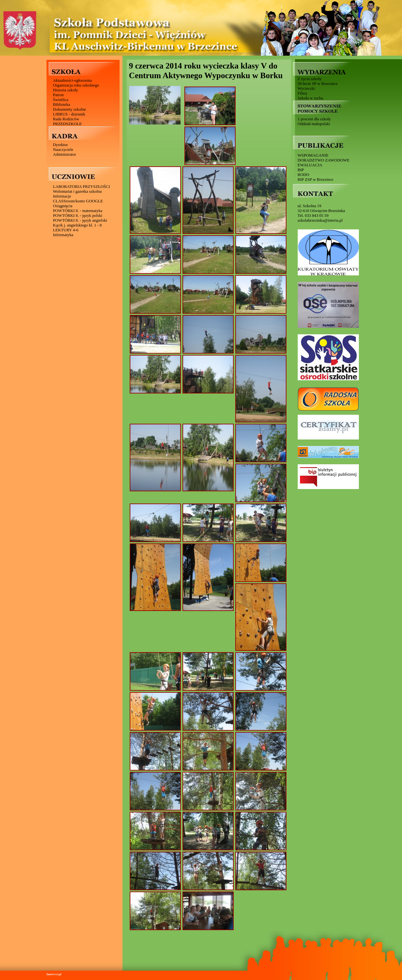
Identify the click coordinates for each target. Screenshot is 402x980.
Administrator (65, 154)
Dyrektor (61, 145)
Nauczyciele (63, 150)
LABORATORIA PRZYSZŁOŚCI (82, 187)
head (54, 974)
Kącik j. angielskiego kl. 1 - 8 (77, 225)
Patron (58, 95)
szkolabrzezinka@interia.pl (320, 220)
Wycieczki (306, 88)
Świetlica (61, 100)
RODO (304, 175)
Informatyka (63, 235)
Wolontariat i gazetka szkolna (77, 191)
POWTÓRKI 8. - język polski (78, 216)
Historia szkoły (66, 90)
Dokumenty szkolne (70, 109)
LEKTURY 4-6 (66, 230)
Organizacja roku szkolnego (76, 85)
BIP (301, 170)
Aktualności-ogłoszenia (73, 80)
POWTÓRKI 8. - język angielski (80, 220)
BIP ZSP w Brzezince (316, 180)
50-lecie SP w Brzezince (318, 84)
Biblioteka (62, 105)
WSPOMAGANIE (313, 155)
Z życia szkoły (310, 79)
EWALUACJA (310, 165)
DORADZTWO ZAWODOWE (324, 160)
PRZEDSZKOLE (68, 124)
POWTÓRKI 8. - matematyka (78, 211)
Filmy (303, 93)
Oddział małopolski (314, 124)
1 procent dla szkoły (314, 119)
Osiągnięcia (63, 206)
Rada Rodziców (66, 119)
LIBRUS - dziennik (69, 114)
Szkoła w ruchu (311, 98)
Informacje (62, 196)
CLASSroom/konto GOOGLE (78, 201)
